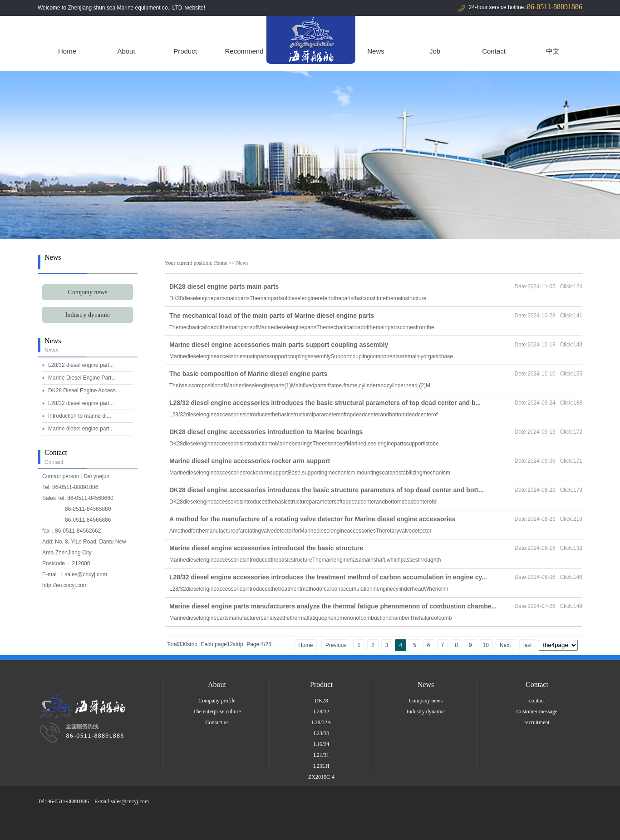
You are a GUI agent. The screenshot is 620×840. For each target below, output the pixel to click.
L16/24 (322, 744)
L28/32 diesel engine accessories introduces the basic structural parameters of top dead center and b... (325, 403)
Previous (336, 645)
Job (435, 51)
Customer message (537, 712)
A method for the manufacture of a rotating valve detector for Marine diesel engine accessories (312, 519)
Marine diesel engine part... (81, 429)
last (528, 645)
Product (185, 51)
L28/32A (321, 722)
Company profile (217, 701)
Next (505, 645)
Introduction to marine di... (80, 416)
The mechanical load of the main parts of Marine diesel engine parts (272, 316)
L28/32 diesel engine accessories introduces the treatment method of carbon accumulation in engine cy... (328, 577)
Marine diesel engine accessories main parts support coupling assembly (279, 345)
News (376, 51)
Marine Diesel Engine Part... (82, 378)
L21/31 (322, 755)
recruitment (537, 722)
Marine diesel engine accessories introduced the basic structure (266, 548)
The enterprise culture (217, 712)
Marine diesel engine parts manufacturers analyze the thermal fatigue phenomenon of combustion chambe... (333, 606)
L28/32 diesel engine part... (81, 365)
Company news (88, 292)
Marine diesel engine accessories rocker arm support (250, 461)
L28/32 (322, 712)
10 (486, 645)
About (126, 51)
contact (537, 701)
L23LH (321, 766)
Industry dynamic (88, 315)
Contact (494, 51)
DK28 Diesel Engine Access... (84, 390)
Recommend (244, 51)
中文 (553, 51)
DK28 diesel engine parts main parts (224, 287)
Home (67, 51)
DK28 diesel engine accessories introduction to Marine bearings (266, 432)
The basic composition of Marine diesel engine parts (248, 374)
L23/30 (322, 733)
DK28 (321, 701)
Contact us (217, 722)
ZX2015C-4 (321, 777)
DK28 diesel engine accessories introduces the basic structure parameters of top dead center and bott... (326, 490)
